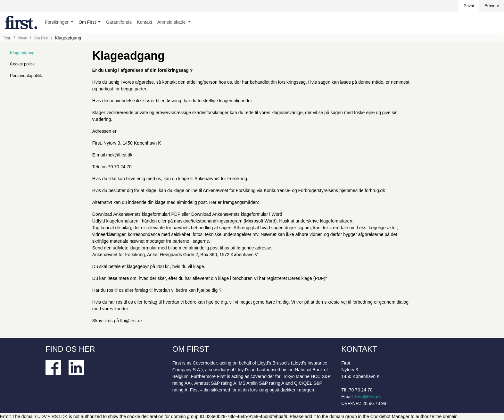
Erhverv (492, 6)
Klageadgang (22, 53)
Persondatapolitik (26, 76)
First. (7, 38)
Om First (41, 38)
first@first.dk (368, 397)
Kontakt (144, 22)
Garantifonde (119, 22)
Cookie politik (22, 64)
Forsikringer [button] (57, 22)
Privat (469, 6)
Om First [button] (88, 22)
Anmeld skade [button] (172, 22)
